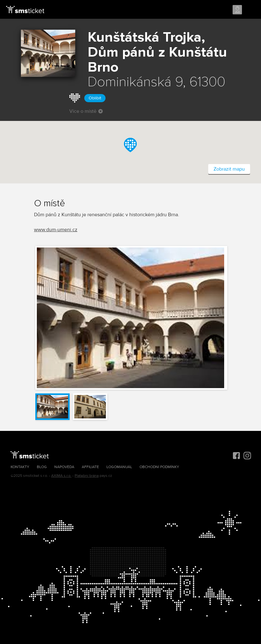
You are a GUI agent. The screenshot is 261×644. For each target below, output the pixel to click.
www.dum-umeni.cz (56, 230)
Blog (42, 467)
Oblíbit (95, 98)
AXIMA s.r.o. (61, 476)
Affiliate (90, 467)
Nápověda (64, 467)
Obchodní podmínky (159, 467)
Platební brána (87, 476)
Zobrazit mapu (229, 169)
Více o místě (86, 111)
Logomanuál (119, 467)
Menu (251, 10)
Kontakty (20, 467)
